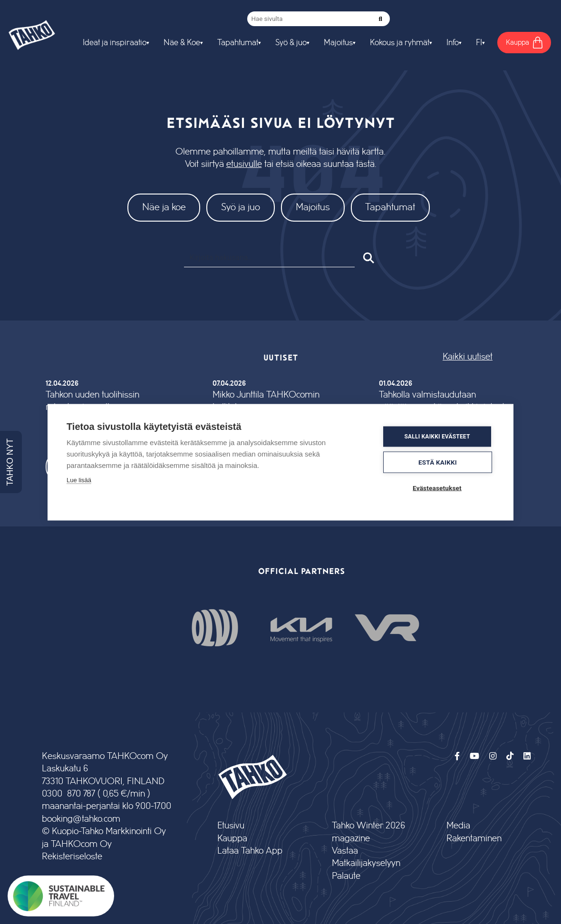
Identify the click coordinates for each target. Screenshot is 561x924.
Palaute (346, 876)
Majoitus (338, 43)
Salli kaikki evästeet (437, 437)
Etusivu (231, 826)
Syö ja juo (241, 207)
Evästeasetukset (437, 487)
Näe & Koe (182, 43)
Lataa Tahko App (250, 851)
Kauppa (232, 839)
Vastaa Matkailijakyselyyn (366, 857)
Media (458, 826)
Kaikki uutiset (468, 357)
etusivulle (244, 164)
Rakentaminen (474, 839)
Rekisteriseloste (72, 857)
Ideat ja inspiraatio (115, 43)
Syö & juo (291, 43)
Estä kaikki (438, 462)
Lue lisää (79, 480)
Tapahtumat (238, 43)
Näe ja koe (164, 207)
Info (453, 43)
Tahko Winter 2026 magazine (368, 832)
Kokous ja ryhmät (400, 43)
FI (479, 43)
